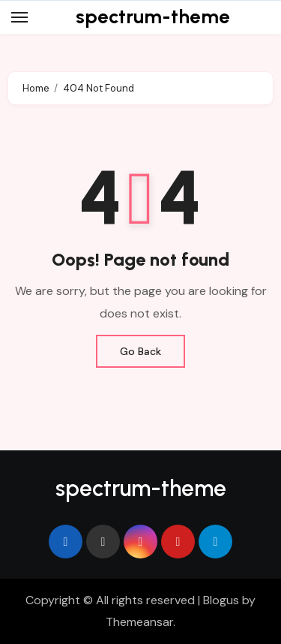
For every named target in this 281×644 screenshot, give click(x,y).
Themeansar (139, 622)
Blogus (221, 600)
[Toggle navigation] (19, 17)
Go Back (140, 351)
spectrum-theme (153, 17)
